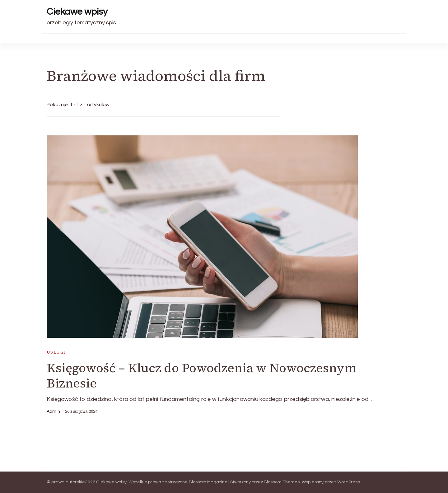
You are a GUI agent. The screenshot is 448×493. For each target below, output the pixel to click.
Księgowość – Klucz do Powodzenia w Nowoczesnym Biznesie (201, 376)
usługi (56, 352)
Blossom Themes (282, 482)
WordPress (349, 482)
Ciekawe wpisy (77, 12)
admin (53, 411)
